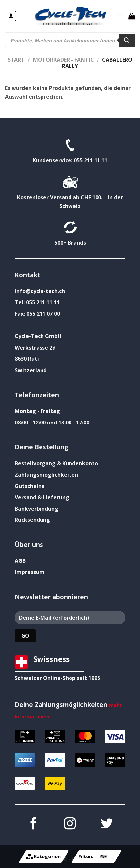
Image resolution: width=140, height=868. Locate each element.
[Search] (127, 40)
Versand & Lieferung (42, 497)
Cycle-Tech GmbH (38, 336)
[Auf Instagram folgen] (70, 824)
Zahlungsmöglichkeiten (46, 475)
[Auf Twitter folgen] (107, 824)
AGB (20, 561)
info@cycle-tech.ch (40, 291)
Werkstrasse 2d (35, 348)
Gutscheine (30, 486)
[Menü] (120, 16)
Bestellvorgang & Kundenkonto (56, 463)
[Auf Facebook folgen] (33, 824)
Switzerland (31, 370)
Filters (93, 857)
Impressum (30, 572)
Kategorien (43, 857)
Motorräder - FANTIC (63, 60)
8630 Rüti (27, 359)
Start (16, 60)
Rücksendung (32, 520)
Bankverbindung (37, 509)
